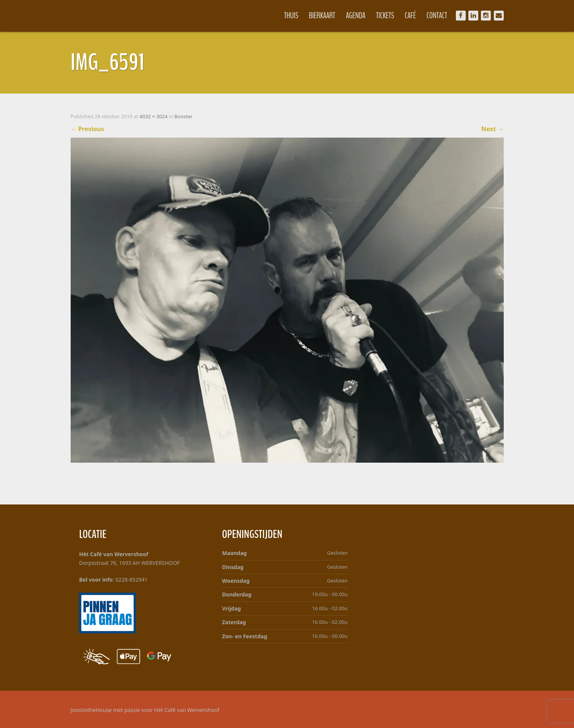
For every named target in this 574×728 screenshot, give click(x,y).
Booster (183, 116)
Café (410, 16)
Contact (437, 16)
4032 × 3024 (153, 116)
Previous (88, 129)
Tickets (385, 16)
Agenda (356, 16)
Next (493, 129)
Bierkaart (322, 16)
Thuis (291, 16)
